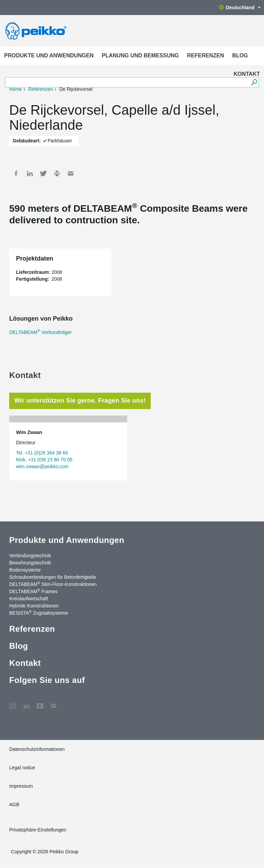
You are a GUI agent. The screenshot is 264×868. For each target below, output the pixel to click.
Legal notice (22, 768)
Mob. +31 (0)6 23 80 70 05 (44, 460)
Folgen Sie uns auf (47, 680)
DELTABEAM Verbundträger (40, 332)
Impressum (21, 786)
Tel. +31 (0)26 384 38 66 (42, 453)
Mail (71, 173)
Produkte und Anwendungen (49, 55)
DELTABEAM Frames (33, 591)
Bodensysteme (25, 570)
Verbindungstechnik (30, 556)
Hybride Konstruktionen (34, 606)
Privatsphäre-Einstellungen (38, 830)
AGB (14, 804)
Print (57, 173)
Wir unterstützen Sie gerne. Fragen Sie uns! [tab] (80, 401)
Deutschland (240, 8)
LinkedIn (30, 173)
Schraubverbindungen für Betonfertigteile (53, 577)
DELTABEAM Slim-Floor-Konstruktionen (53, 584)
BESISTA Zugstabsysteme (39, 613)
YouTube (40, 702)
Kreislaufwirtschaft (29, 599)
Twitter (43, 173)
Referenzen (205, 55)
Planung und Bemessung (141, 55)
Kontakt (247, 74)
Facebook (16, 173)
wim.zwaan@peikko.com (42, 466)
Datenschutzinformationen (37, 749)
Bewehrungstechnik (30, 563)
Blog (240, 55)
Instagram (13, 702)
